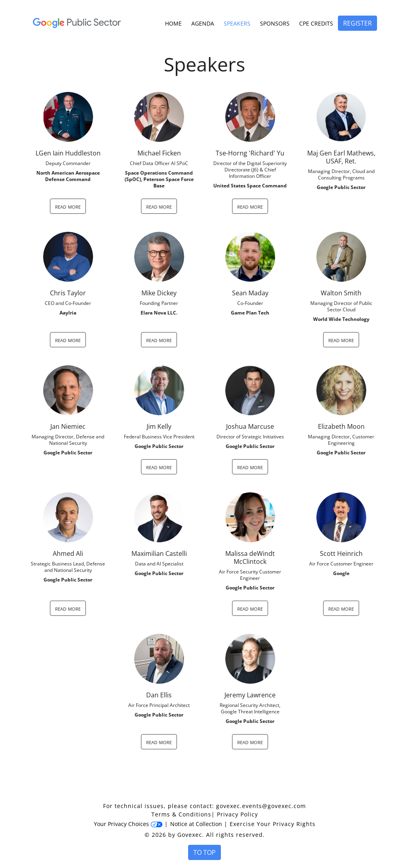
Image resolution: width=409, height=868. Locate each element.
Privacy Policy (237, 814)
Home (173, 23)
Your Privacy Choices (128, 824)
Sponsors (275, 23)
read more (68, 206)
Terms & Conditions (181, 814)
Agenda (203, 23)
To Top (204, 852)
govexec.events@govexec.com (261, 806)
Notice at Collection (196, 824)
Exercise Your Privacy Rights (273, 824)
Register (357, 23)
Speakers (237, 23)
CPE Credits (316, 23)
